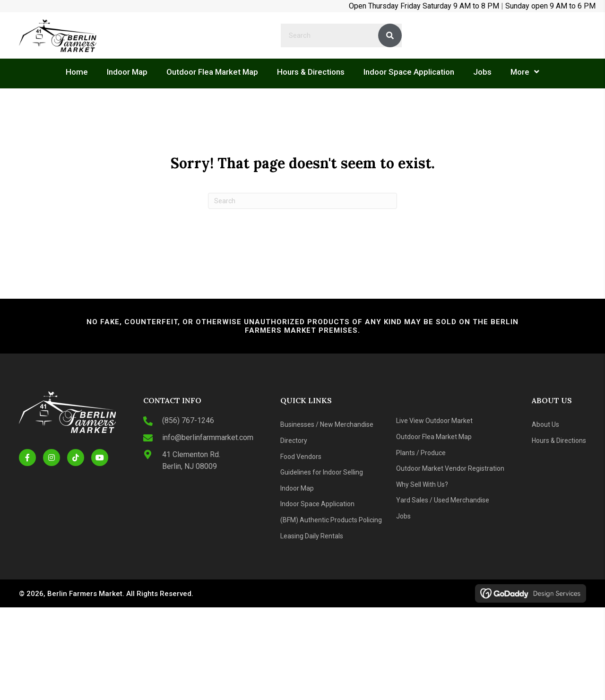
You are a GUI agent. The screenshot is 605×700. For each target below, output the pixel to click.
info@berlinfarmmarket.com (208, 437)
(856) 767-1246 (188, 420)
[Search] (302, 201)
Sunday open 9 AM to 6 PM (550, 6)
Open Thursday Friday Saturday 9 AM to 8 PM (424, 6)
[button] (27, 458)
